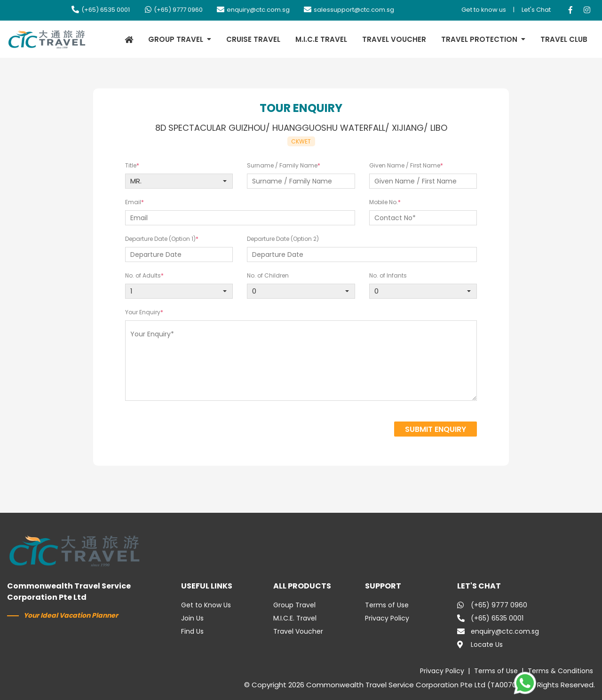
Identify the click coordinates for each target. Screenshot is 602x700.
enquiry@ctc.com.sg (253, 10)
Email (133, 202)
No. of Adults (143, 275)
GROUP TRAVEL (176, 39)
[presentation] (312, 430)
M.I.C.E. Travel (295, 618)
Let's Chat (536, 10)
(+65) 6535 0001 (101, 10)
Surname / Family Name (282, 165)
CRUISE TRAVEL (253, 39)
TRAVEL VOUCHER (394, 39)
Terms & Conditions (560, 671)
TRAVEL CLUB (564, 39)
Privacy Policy (387, 618)
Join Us (192, 618)
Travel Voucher (298, 631)
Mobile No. (384, 202)
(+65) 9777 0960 (173, 10)
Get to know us (484, 10)
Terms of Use (387, 605)
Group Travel (294, 605)
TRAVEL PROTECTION (479, 39)
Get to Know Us (206, 605)
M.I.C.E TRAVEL (321, 39)
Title (131, 165)
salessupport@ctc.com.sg (349, 10)
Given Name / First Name (405, 165)
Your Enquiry (143, 312)
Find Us (192, 631)
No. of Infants (388, 275)
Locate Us (480, 644)
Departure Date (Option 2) (283, 239)
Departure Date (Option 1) (160, 239)
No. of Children (268, 275)
